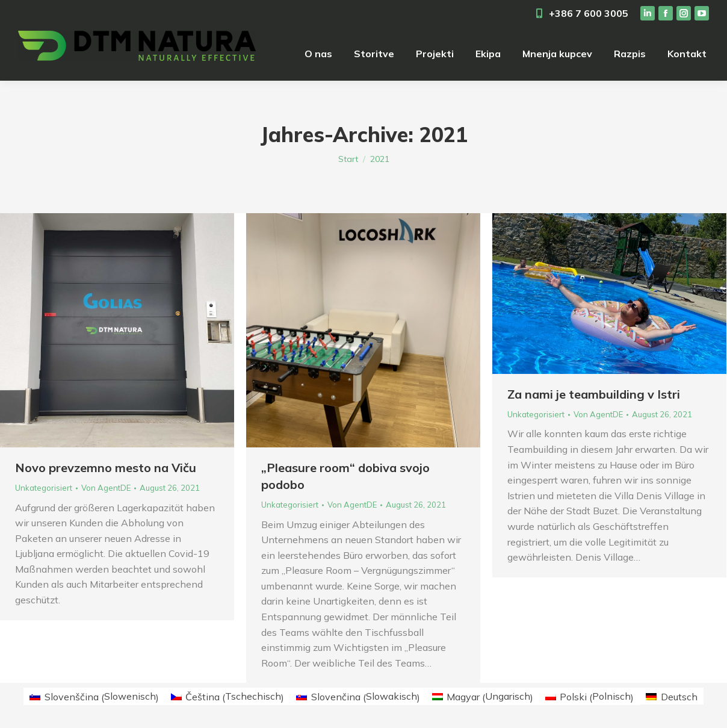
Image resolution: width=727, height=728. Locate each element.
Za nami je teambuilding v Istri (594, 394)
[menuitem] (318, 54)
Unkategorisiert (44, 488)
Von (106, 488)
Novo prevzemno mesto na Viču (106, 468)
